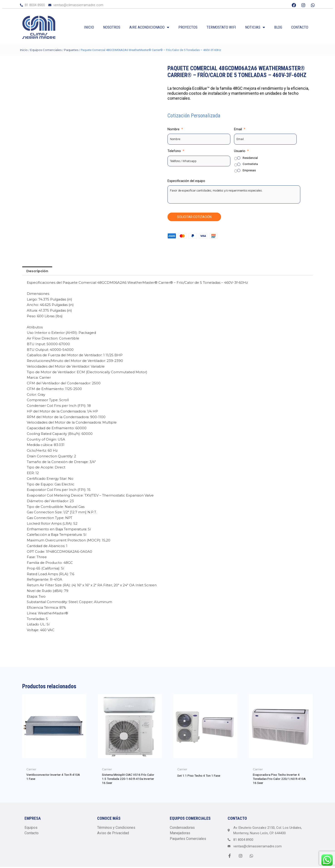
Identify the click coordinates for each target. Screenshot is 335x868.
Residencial (250, 158)
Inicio (89, 27)
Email (240, 129)
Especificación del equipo (186, 181)
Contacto (300, 27)
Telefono (176, 151)
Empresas (249, 170)
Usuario (241, 151)
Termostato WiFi (221, 27)
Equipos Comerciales (46, 50)
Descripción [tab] (37, 271)
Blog (278, 27)
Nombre (175, 129)
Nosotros (112, 27)
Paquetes (71, 50)
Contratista (250, 164)
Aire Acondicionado (149, 27)
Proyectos (188, 27)
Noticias (255, 27)
